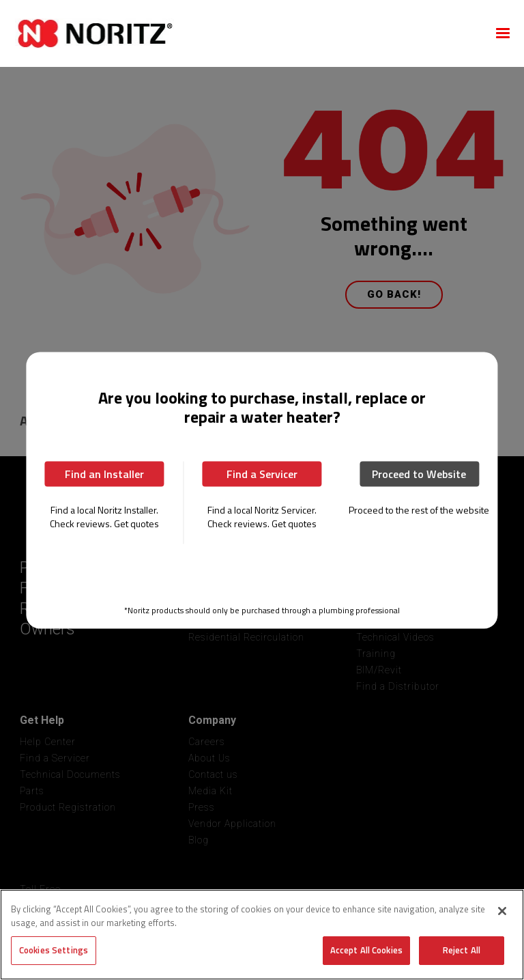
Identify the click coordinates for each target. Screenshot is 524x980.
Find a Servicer (262, 474)
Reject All (462, 950)
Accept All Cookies (366, 950)
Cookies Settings (54, 950)
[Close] (502, 911)
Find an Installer (104, 474)
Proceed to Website (419, 474)
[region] (262, 935)
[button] (503, 33)
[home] (246, 33)
